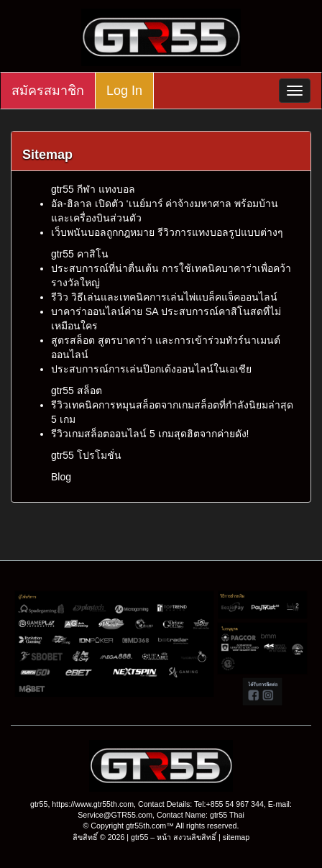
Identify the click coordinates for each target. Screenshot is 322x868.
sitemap (236, 837)
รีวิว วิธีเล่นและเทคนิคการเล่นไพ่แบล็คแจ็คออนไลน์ (164, 297)
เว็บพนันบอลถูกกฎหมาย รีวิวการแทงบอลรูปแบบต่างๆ (167, 232)
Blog (61, 477)
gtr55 (139, 837)
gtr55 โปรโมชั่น (86, 455)
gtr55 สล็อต (77, 390)
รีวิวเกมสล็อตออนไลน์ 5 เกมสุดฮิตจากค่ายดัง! (150, 434)
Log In (124, 91)
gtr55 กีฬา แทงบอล (93, 189)
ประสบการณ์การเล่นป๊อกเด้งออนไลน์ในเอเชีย (151, 369)
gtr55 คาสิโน (80, 254)
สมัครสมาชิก (48, 91)
